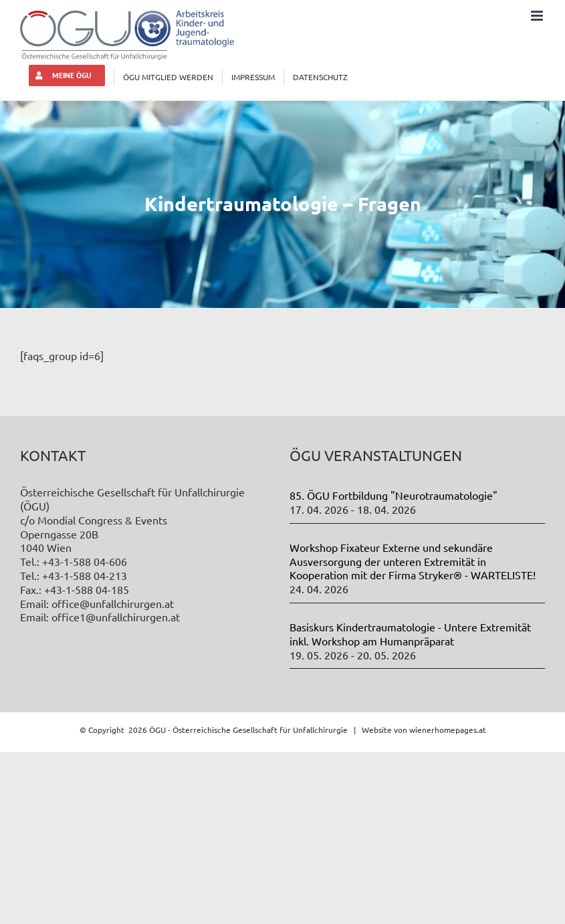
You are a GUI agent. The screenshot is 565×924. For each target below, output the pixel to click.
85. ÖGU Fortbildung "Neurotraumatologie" (393, 495)
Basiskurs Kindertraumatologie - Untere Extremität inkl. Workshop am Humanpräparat (410, 634)
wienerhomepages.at (448, 730)
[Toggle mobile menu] (538, 16)
